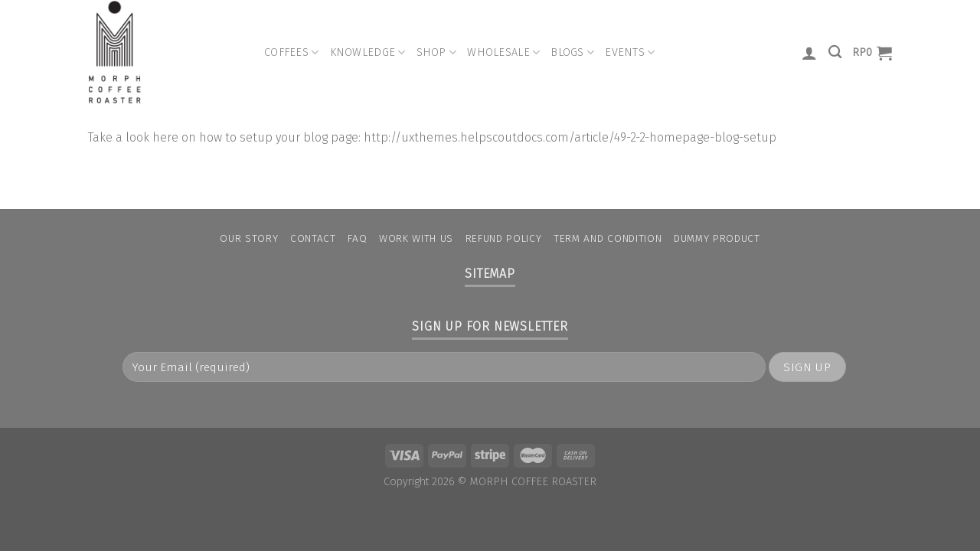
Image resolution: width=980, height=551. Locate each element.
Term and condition (608, 238)
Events (630, 52)
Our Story (249, 238)
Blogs (572, 52)
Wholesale (503, 52)
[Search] (835, 52)
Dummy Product (717, 238)
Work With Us (416, 238)
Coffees (292, 52)
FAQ (357, 238)
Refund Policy (504, 238)
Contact (313, 238)
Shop (437, 52)
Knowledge (368, 52)
